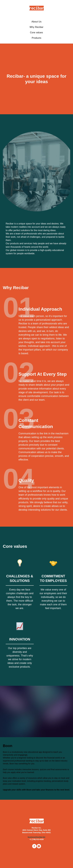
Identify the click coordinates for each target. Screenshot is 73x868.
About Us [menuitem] (37, 22)
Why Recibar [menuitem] (36, 27)
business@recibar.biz (36, 837)
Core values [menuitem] (36, 32)
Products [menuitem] (36, 38)
